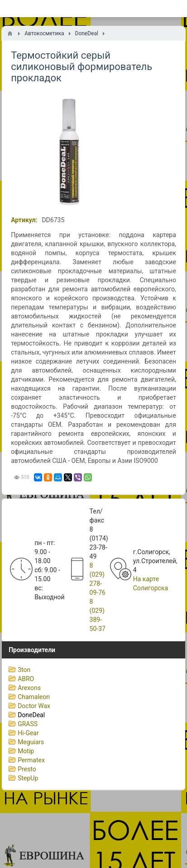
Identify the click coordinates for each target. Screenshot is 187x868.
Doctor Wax (34, 706)
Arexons (29, 688)
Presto (27, 769)
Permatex (31, 760)
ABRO (26, 679)
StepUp (28, 778)
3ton (24, 670)
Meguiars (31, 742)
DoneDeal (31, 715)
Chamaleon (34, 697)
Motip (26, 751)
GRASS (28, 724)
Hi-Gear (28, 733)
